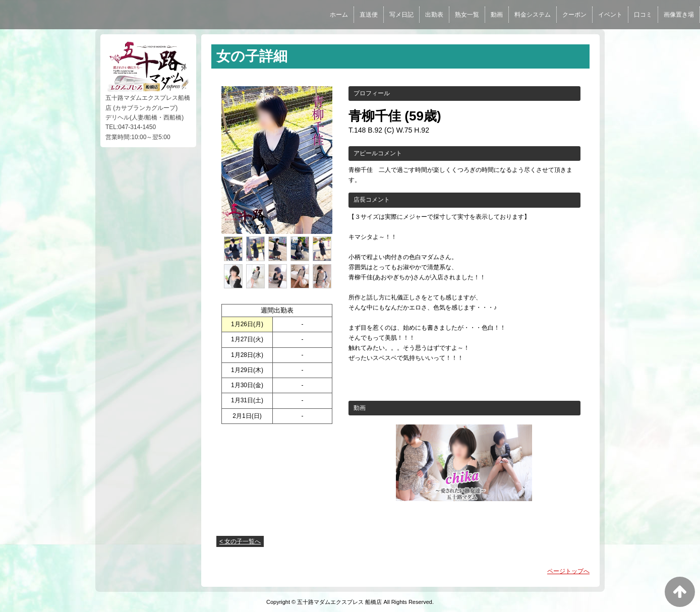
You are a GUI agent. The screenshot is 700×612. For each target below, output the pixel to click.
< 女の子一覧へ (240, 541)
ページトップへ (568, 571)
